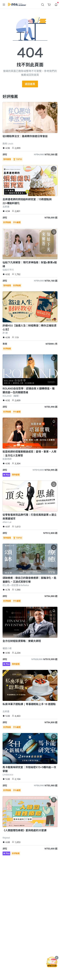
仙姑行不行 (8, 270)
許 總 (5, 333)
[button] (4, 4)
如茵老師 (7, 459)
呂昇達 (6, 207)
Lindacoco (8, 775)
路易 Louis (8, 143)
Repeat (6, 838)
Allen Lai (7, 522)
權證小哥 (7, 648)
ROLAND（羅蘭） (12, 396)
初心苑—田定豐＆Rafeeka (16, 585)
